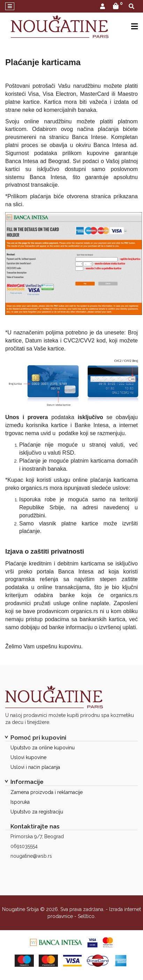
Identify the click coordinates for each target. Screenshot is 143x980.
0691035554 (24, 846)
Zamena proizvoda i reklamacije (47, 792)
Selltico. (87, 916)
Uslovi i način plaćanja (35, 767)
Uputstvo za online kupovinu (43, 748)
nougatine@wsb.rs (31, 856)
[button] (103, 7)
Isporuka (20, 802)
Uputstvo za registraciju (37, 812)
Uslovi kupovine (28, 757)
